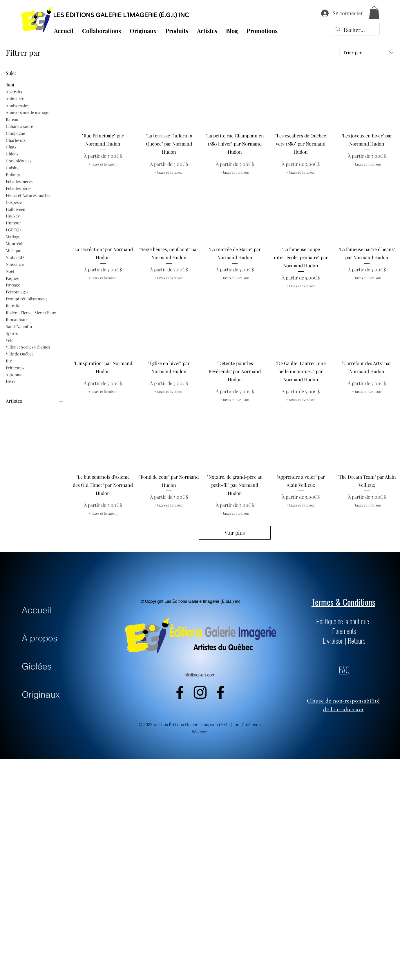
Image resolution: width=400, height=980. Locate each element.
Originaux (41, 695)
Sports (12, 333)
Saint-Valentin (19, 326)
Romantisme (17, 319)
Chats (11, 147)
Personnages (17, 292)
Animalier (15, 98)
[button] (374, 13)
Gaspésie (14, 202)
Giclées (37, 666)
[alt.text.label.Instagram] (200, 692)
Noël (10, 271)
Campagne (15, 133)
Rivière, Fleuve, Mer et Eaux (31, 312)
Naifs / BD (15, 257)
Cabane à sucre (19, 126)
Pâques (12, 278)
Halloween (16, 209)
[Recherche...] (355, 30)
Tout (10, 85)
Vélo (10, 340)
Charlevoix (16, 140)
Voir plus (235, 533)
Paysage (13, 285)
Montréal (14, 243)
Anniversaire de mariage (28, 112)
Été (9, 361)
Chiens (12, 154)
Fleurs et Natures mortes (28, 195)
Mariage (13, 236)
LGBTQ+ (14, 229)
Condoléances (19, 160)
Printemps (15, 367)
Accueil (37, 610)
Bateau (12, 119)
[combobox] (368, 52)
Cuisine (13, 167)
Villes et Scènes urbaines (28, 347)
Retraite (13, 305)
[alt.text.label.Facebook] (180, 692)
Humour (13, 223)
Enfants (13, 174)
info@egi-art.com (200, 675)
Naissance (15, 264)
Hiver (11, 381)
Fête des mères (19, 181)
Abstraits (14, 91)
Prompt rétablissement (26, 298)
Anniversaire (17, 105)
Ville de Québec (20, 354)
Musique (13, 250)
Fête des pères (19, 188)
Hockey (13, 216)
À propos (40, 638)
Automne (14, 374)
